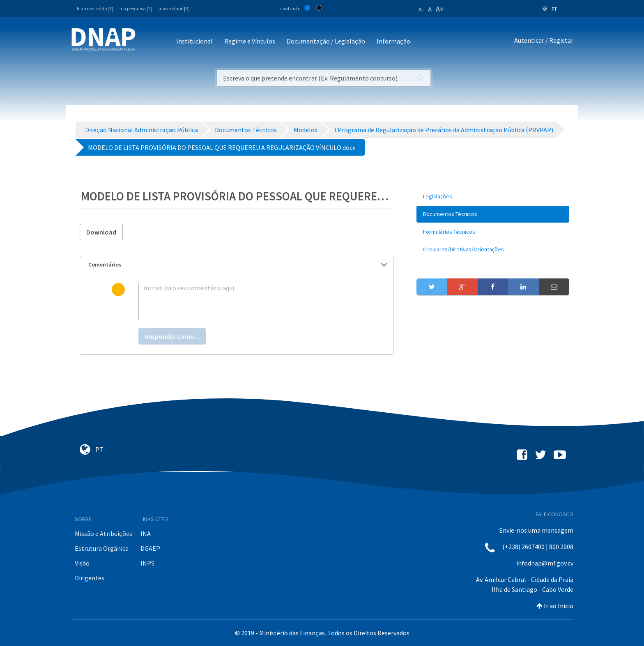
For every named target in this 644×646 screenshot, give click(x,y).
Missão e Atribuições (103, 533)
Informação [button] (393, 41)
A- (421, 9)
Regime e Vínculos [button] (250, 41)
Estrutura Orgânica (102, 548)
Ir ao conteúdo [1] (95, 8)
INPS (147, 563)
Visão (82, 563)
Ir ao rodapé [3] (174, 8)
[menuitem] (493, 197)
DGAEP (150, 548)
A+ (440, 9)
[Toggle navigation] (147, 42)
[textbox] (250, 301)
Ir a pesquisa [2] (136, 8)
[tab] (237, 265)
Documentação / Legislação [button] (326, 41)
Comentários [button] (238, 264)
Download (101, 232)
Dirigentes (90, 578)
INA (146, 533)
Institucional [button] (194, 41)
